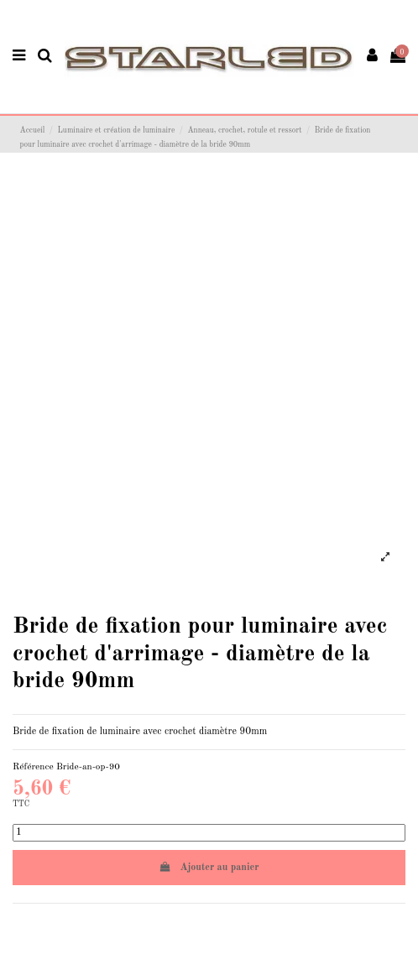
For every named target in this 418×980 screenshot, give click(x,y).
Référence (33, 767)
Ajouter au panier (209, 867)
